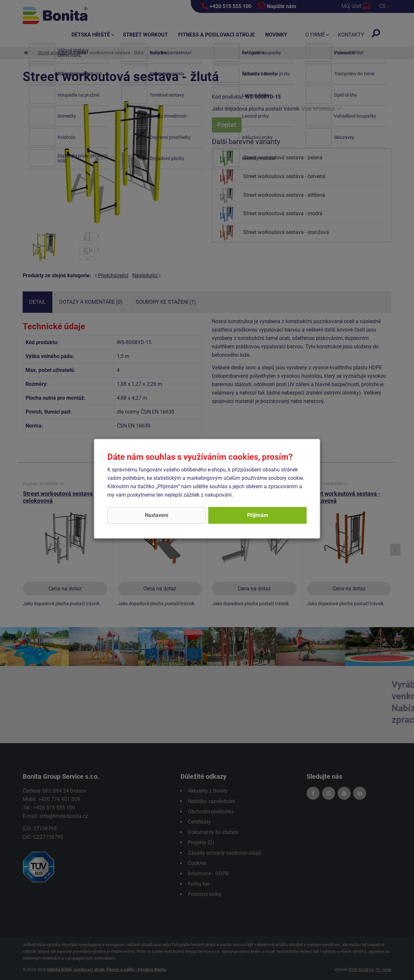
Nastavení (157, 515)
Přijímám (258, 515)
